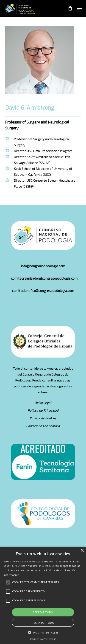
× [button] (82, 551)
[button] (79, 8)
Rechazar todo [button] (43, 623)
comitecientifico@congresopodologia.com (43, 291)
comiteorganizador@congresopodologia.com (44, 279)
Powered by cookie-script (43, 639)
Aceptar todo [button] (43, 612)
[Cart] (70, 8)
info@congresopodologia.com (43, 266)
